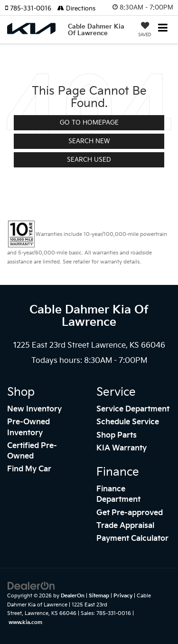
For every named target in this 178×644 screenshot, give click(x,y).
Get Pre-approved (130, 513)
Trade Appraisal (125, 526)
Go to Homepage (89, 123)
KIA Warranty (122, 448)
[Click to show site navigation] (163, 29)
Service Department (133, 409)
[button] (31, 9)
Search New (89, 141)
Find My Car (29, 469)
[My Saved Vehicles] (145, 30)
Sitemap (99, 596)
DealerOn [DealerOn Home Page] (73, 596)
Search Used (89, 160)
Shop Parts (117, 435)
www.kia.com (25, 622)
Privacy (123, 596)
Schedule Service (128, 422)
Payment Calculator (132, 539)
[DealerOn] (31, 586)
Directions (76, 9)
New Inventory (34, 409)
